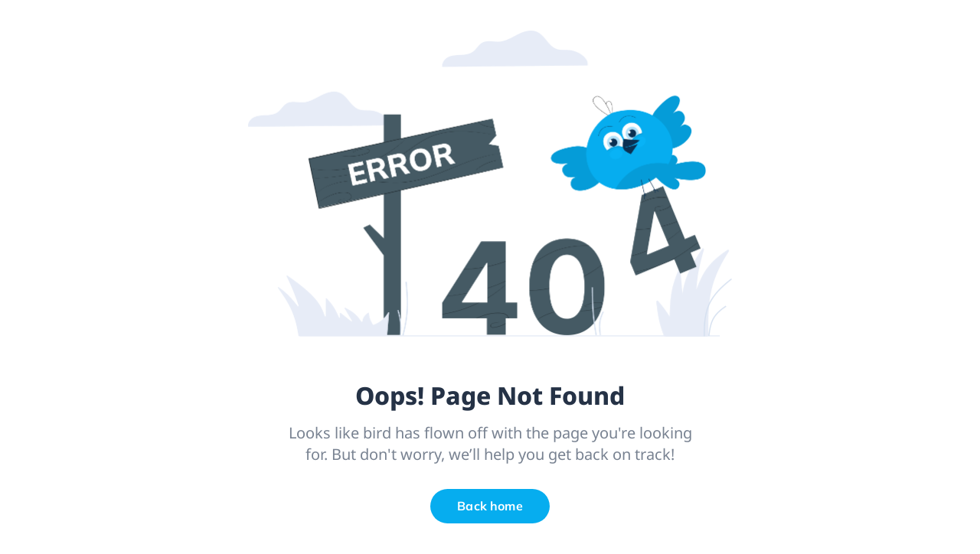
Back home (490, 506)
